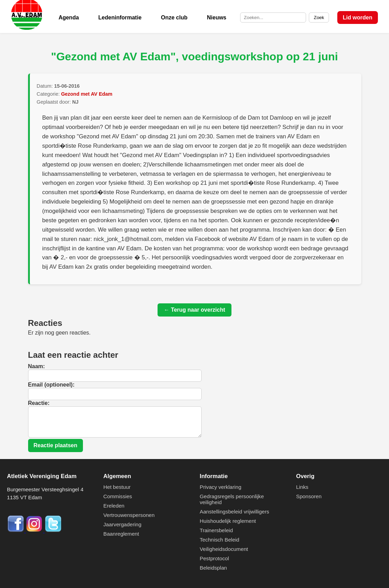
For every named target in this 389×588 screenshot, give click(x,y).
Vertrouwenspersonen (129, 515)
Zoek (319, 18)
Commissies (118, 496)
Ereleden (114, 506)
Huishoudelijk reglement (228, 521)
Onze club (174, 18)
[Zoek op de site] (273, 18)
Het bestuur (117, 487)
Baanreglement (121, 534)
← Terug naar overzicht (194, 310)
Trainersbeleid (217, 530)
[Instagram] (35, 531)
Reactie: (39, 403)
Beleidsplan (214, 568)
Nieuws (217, 18)
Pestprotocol (214, 558)
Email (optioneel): (51, 385)
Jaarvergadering (122, 524)
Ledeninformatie (120, 18)
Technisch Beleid (220, 540)
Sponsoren (309, 496)
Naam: (37, 366)
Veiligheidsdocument (224, 549)
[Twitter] (53, 531)
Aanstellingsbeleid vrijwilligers (235, 512)
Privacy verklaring (221, 487)
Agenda (69, 18)
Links (302, 487)
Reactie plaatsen (56, 445)
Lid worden (358, 18)
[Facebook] (16, 531)
